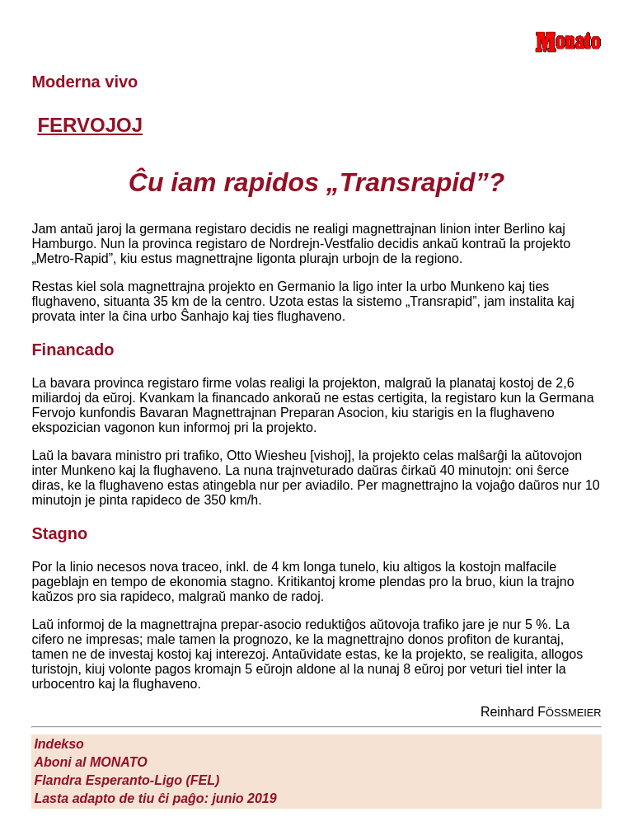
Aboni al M (90, 762)
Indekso (59, 744)
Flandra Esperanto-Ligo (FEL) (127, 780)
